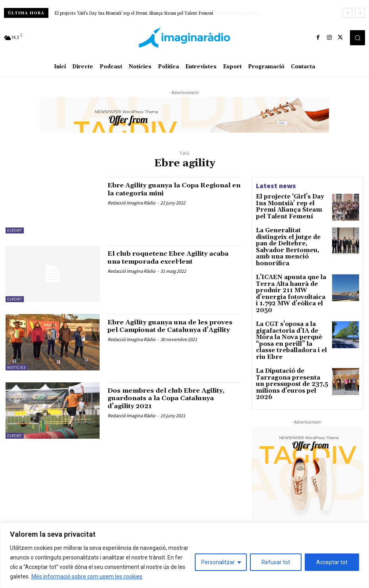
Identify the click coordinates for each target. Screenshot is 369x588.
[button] (357, 38)
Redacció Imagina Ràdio (132, 203)
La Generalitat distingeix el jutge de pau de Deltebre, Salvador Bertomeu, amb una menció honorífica (154, 13)
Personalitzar (218, 562)
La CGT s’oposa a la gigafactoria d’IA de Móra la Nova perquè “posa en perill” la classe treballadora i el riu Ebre (292, 308)
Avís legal (107, 510)
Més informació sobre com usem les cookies (87, 576)
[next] (360, 13)
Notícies (16, 367)
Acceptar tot (332, 562)
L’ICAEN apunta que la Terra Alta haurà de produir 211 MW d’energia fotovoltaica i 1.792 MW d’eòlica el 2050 (291, 274)
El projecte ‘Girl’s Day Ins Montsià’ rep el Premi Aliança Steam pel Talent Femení (288, 205)
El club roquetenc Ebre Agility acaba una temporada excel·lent (168, 257)
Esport (15, 230)
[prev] (347, 13)
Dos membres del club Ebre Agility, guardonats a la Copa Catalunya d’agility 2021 (162, 398)
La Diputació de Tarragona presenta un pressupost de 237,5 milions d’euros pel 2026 (291, 340)
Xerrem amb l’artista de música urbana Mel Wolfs (309, 520)
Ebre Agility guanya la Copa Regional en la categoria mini (163, 189)
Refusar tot (276, 562)
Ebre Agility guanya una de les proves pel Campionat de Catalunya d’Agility (165, 330)
